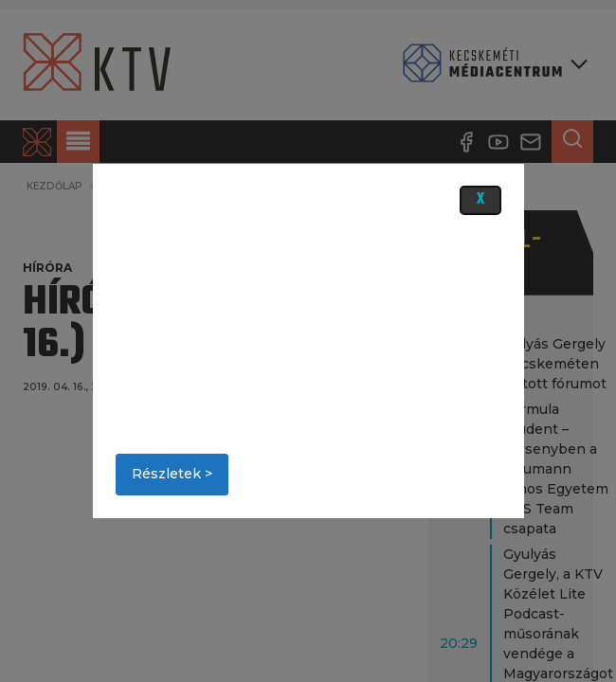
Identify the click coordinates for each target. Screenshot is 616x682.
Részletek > (172, 474)
